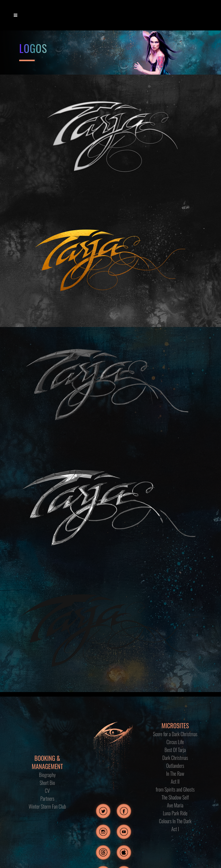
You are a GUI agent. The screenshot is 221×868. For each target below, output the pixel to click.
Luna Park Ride (175, 813)
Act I (175, 829)
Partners (47, 799)
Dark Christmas (175, 758)
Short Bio (47, 783)
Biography (47, 775)
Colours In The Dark (175, 821)
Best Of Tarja (175, 750)
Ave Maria (175, 805)
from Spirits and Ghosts (175, 789)
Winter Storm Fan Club (47, 807)
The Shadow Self (175, 797)
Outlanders (175, 766)
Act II (175, 782)
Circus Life (175, 742)
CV (47, 791)
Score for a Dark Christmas (175, 734)
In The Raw (175, 774)
